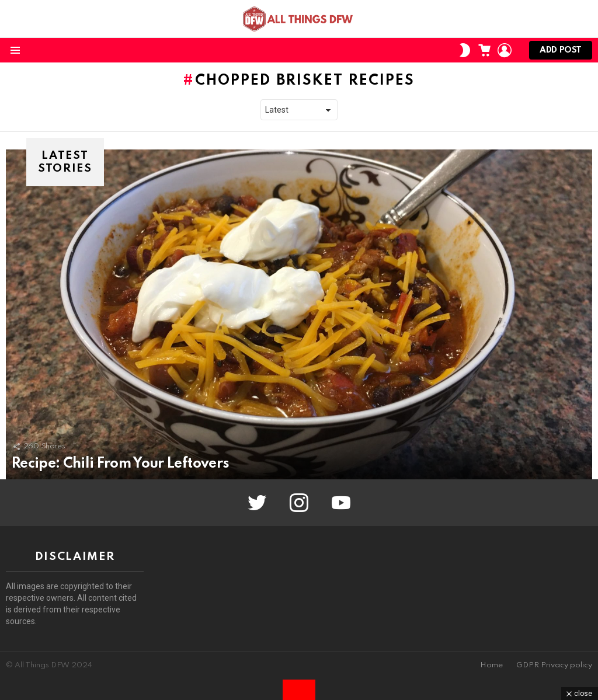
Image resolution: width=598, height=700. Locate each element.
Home (491, 665)
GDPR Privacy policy (554, 665)
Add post (561, 53)
